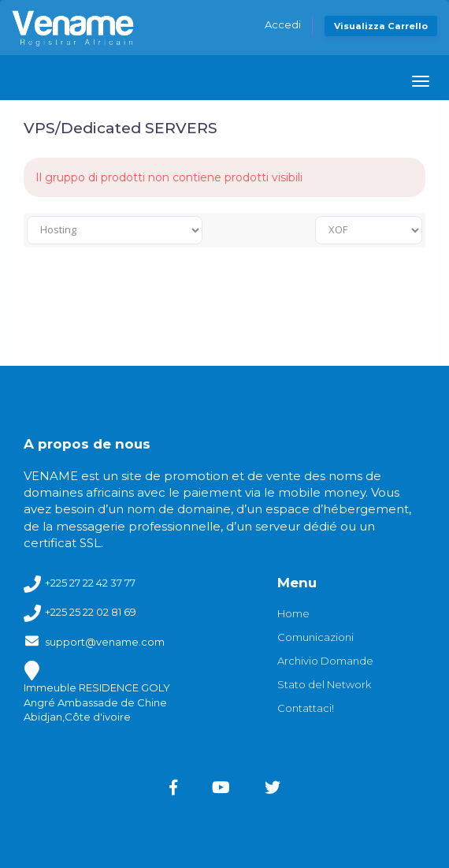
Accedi (283, 24)
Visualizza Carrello (381, 26)
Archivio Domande (325, 661)
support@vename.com (105, 642)
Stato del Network (324, 684)
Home (293, 613)
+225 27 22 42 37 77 (90, 583)
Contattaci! (306, 708)
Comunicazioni (315, 637)
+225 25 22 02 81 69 (91, 612)
